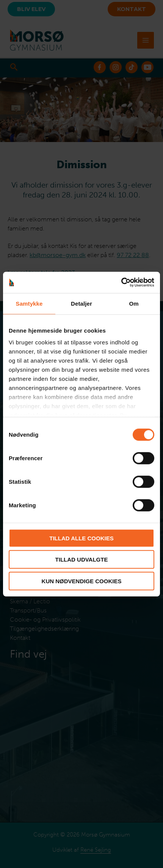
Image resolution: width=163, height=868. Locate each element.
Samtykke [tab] (29, 303)
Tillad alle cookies (81, 538)
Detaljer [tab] (81, 303)
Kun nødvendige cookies (82, 581)
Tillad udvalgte (82, 559)
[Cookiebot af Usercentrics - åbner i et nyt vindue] (121, 282)
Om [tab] (134, 303)
